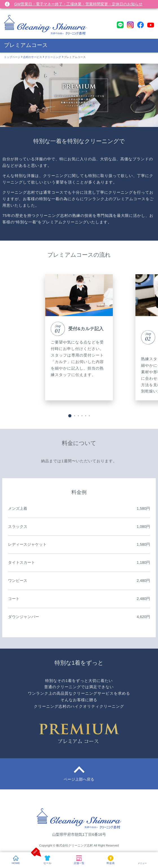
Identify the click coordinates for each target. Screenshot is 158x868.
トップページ (12, 57)
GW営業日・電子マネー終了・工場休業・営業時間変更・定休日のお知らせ (78, 4)
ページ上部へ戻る (79, 779)
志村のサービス (33, 57)
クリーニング (53, 57)
